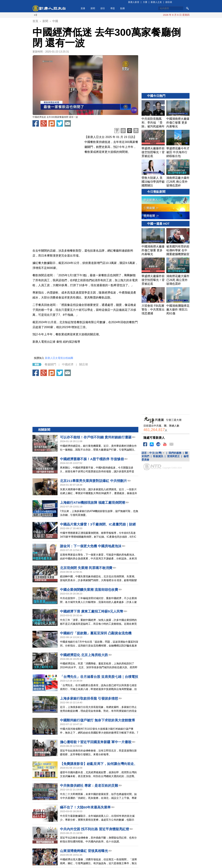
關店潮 (83, 364)
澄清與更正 (173, 456)
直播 (83, 8)
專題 (113, 8)
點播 (123, 8)
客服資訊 (158, 456)
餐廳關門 (50, 364)
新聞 (93, 8)
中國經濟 (68, 364)
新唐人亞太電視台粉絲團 (59, 358)
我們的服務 (175, 453)
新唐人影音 (134, 2)
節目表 (169, 2)
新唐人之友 (156, 2)
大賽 (145, 2)
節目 (103, 8)
